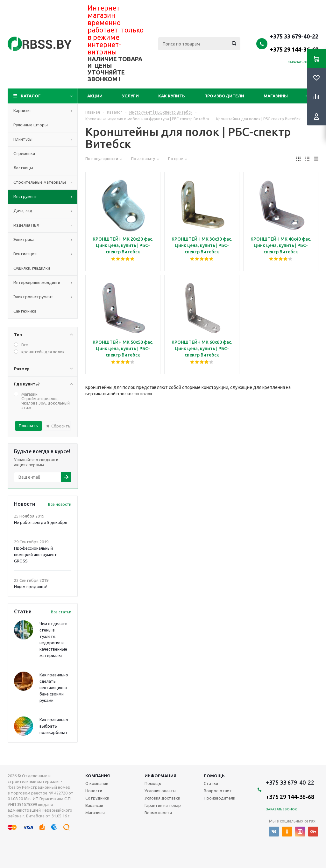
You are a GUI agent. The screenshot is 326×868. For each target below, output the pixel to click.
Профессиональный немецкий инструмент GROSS (35, 554)
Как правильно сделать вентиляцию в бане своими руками (54, 688)
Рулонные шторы (31, 125)
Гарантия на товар (163, 805)
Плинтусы (23, 139)
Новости (94, 791)
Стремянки (24, 153)
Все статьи (61, 612)
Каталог (31, 96)
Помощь (214, 776)
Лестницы (23, 168)
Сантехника (25, 311)
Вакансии (94, 805)
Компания (98, 776)
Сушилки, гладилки (32, 268)
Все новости (60, 504)
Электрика (24, 239)
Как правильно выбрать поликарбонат (54, 726)
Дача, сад (23, 211)
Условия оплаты (160, 791)
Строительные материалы (40, 182)
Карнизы (22, 110)
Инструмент (25, 196)
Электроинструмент (33, 297)
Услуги (130, 96)
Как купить (172, 96)
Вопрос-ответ (218, 791)
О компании (97, 783)
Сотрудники (97, 798)
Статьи (211, 783)
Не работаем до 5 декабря (41, 522)
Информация (160, 776)
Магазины (276, 96)
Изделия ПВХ (26, 225)
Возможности (158, 813)
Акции (95, 96)
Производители (224, 96)
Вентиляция (25, 254)
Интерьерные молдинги (37, 282)
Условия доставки (162, 798)
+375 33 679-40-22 (294, 43)
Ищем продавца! (30, 587)
